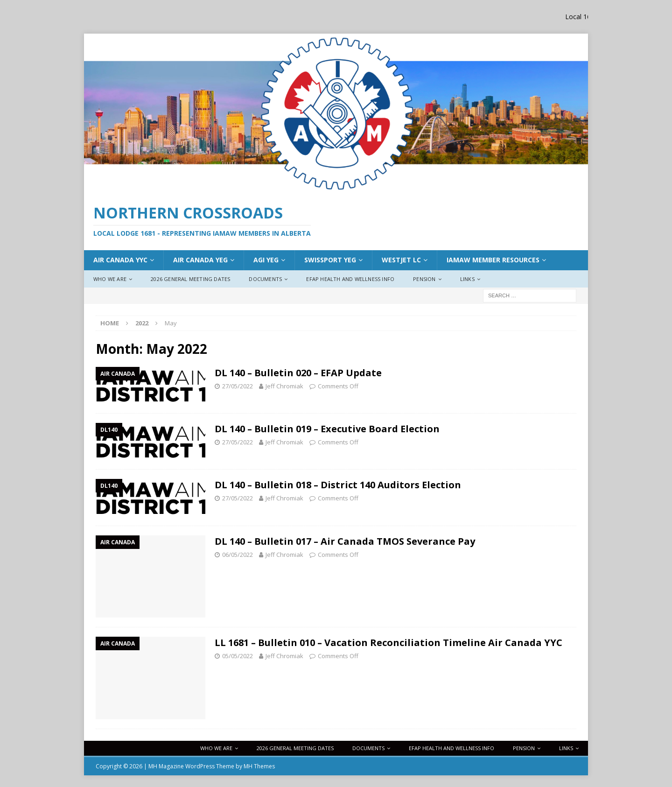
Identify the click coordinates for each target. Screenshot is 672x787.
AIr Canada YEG (200, 260)
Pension (424, 279)
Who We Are (110, 279)
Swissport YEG (330, 260)
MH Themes (259, 766)
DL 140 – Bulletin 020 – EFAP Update (298, 373)
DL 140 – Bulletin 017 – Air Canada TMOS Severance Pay (345, 541)
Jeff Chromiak (284, 386)
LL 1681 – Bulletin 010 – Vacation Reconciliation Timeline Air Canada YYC (388, 643)
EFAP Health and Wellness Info (350, 279)
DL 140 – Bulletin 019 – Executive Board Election (327, 429)
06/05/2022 (238, 555)
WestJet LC (401, 260)
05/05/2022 (238, 656)
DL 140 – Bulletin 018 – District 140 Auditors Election (338, 485)
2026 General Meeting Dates (190, 279)
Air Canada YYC (120, 260)
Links (467, 279)
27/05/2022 (238, 386)
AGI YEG (266, 260)
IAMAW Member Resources (493, 260)
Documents (265, 279)
